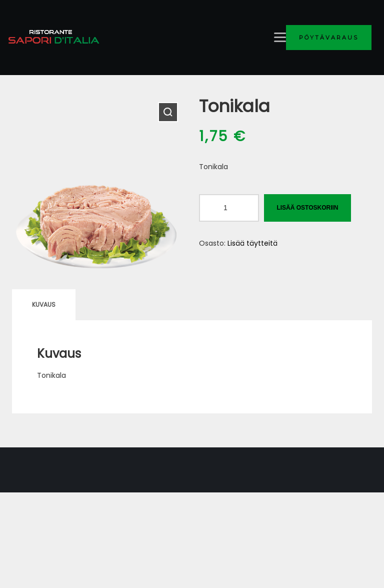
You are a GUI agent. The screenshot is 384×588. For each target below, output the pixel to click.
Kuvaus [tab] (44, 305)
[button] (168, 112)
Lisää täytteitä (252, 243)
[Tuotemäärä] (229, 208)
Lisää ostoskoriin (307, 208)
